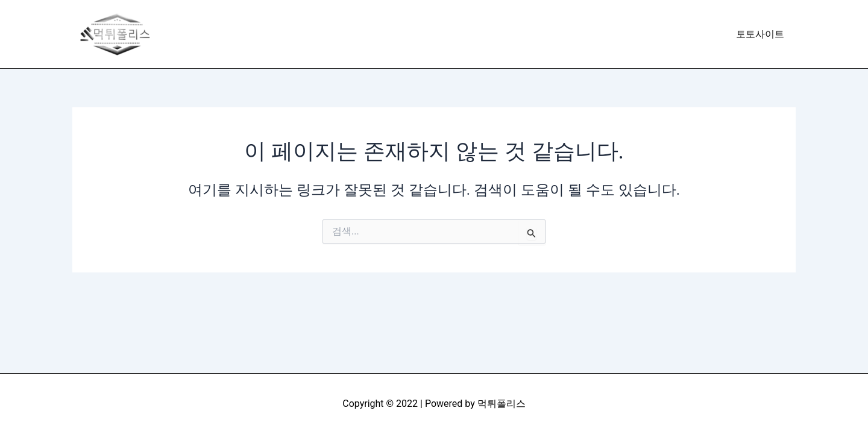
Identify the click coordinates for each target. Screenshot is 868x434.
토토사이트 (762, 34)
